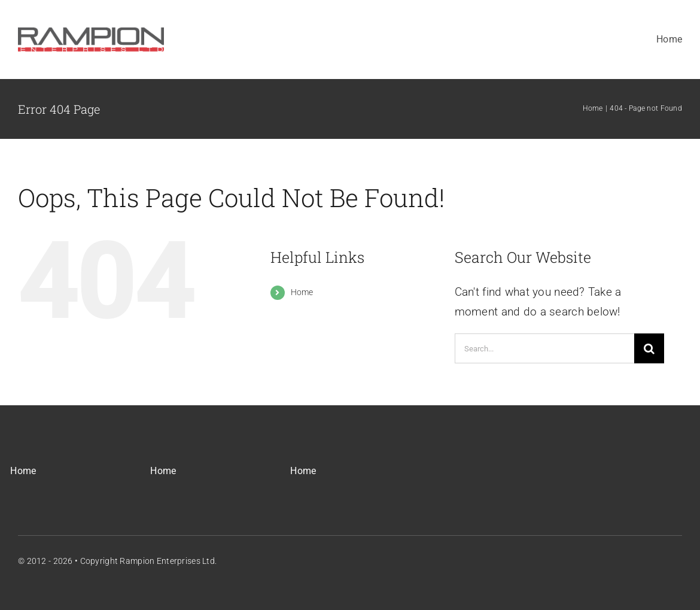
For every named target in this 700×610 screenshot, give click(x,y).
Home (302, 292)
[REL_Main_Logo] (91, 28)
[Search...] (544, 348)
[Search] (649, 348)
